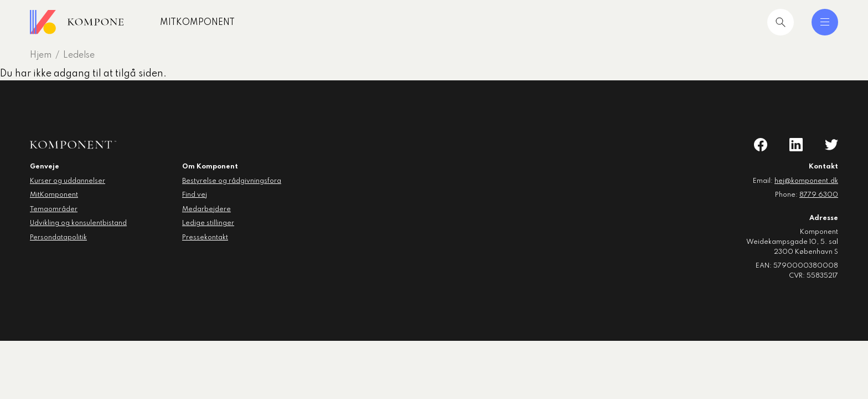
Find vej (195, 195)
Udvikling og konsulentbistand (78, 223)
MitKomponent (217, 23)
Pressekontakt (205, 238)
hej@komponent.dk (806, 181)
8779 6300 (819, 195)
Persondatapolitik (58, 238)
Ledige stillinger (208, 223)
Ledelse (79, 55)
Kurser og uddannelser (68, 181)
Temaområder (54, 209)
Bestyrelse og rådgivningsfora (232, 181)
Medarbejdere (206, 209)
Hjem (41, 55)
